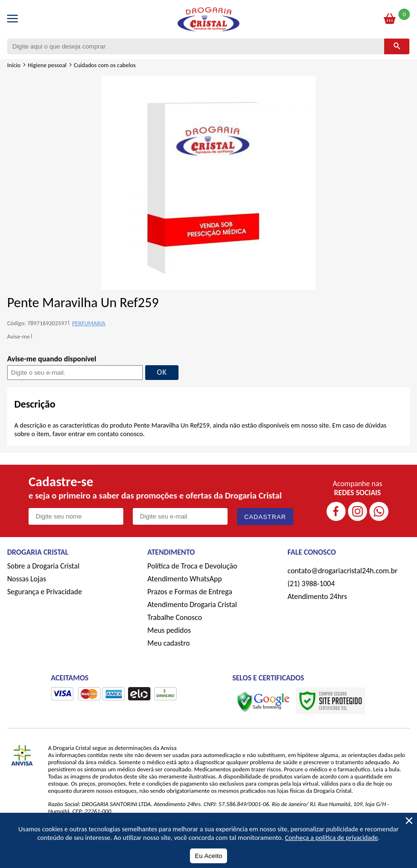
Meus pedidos (169, 630)
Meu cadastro (169, 643)
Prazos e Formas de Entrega (190, 592)
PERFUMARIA (89, 323)
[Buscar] (397, 46)
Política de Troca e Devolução (193, 566)
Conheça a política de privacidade (332, 838)
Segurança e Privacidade (45, 592)
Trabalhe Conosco (175, 617)
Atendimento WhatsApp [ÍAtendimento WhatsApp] (185, 579)
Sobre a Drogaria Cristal (43, 566)
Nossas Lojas (27, 579)
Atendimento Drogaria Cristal (192, 604)
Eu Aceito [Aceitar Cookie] (208, 856)
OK (162, 372)
